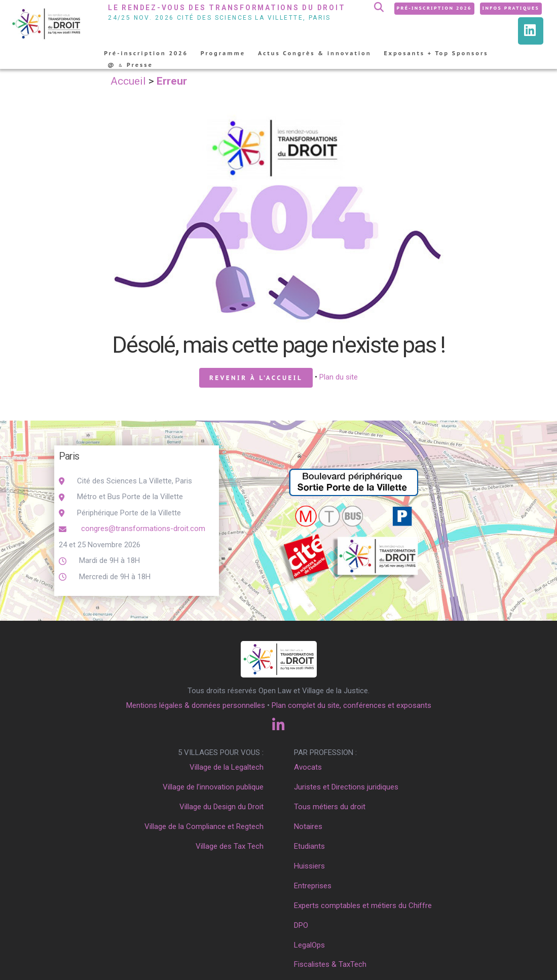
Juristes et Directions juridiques (346, 787)
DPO (301, 925)
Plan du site (339, 377)
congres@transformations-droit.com (142, 529)
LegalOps (309, 945)
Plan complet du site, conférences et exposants (351, 705)
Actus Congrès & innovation (315, 53)
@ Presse (130, 65)
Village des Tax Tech (230, 846)
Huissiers (309, 866)
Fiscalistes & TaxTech (330, 964)
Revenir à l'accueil (256, 378)
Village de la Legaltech (227, 767)
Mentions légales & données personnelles (196, 705)
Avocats (308, 767)
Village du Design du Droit (221, 807)
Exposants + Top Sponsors (436, 53)
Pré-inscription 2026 (434, 8)
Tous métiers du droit (330, 807)
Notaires (308, 826)
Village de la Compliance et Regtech (204, 826)
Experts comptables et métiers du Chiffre (363, 906)
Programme (223, 53)
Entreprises (313, 886)
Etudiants (309, 846)
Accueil (128, 81)
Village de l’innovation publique (213, 787)
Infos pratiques (511, 8)
